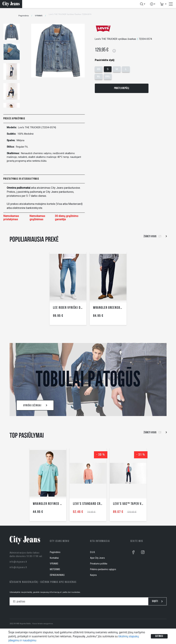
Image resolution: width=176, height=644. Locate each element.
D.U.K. (93, 552)
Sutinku (159, 636)
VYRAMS (39, 16)
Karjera (93, 575)
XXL (108, 76)
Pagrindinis (24, 16)
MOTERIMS (55, 569)
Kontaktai (54, 558)
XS (99, 69)
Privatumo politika (99, 564)
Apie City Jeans (97, 558)
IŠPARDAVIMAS (57, 575)
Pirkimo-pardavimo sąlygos (103, 569)
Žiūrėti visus (155, 237)
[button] (143, 4)
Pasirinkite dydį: (105, 60)
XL (99, 76)
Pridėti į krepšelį (122, 88)
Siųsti (157, 601)
